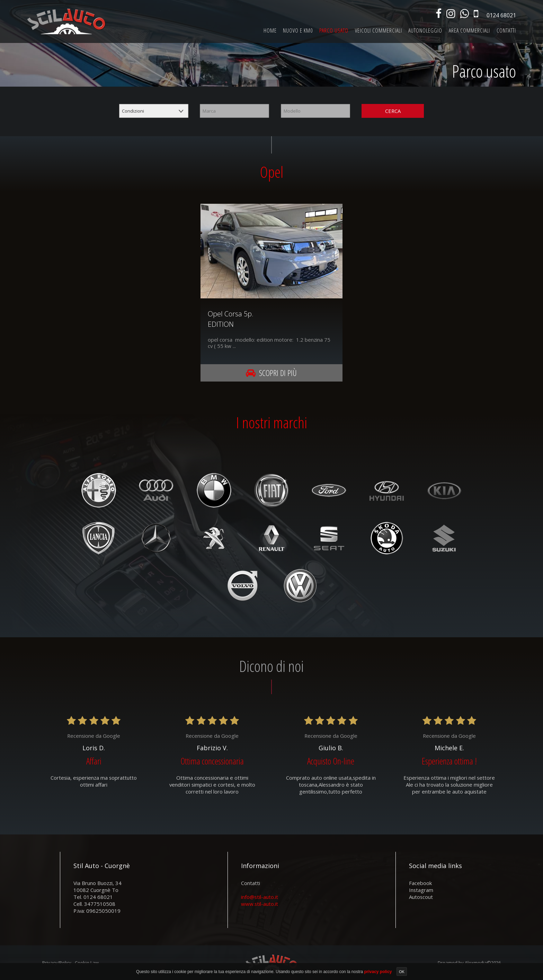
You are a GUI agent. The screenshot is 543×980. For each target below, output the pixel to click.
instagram (421, 890)
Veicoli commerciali (379, 30)
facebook (420, 883)
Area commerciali (469, 30)
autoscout (421, 896)
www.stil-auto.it (260, 903)
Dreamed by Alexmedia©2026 (469, 962)
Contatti (506, 30)
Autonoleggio (425, 30)
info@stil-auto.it (260, 896)
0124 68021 (501, 15)
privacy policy (378, 971)
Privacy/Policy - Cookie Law (70, 962)
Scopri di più (271, 373)
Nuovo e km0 (298, 30)
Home (270, 30)
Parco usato (334, 30)
